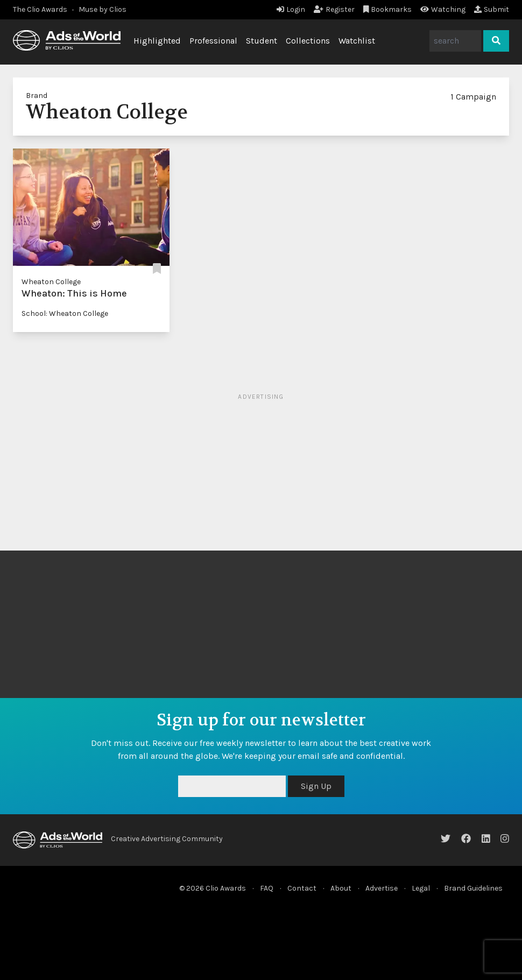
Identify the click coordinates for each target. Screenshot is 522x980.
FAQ (267, 888)
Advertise (382, 888)
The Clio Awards (40, 9)
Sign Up (316, 786)
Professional (213, 41)
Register (334, 9)
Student (262, 41)
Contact (302, 888)
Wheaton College (51, 282)
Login (291, 9)
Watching (443, 9)
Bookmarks (388, 9)
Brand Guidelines (473, 888)
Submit (492, 9)
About (341, 888)
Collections (308, 41)
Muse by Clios (103, 9)
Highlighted (157, 41)
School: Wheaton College (65, 313)
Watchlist (357, 41)
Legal (421, 888)
